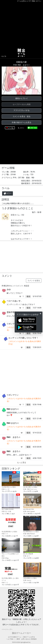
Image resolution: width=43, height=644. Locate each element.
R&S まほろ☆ (13, 409)
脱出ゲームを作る (29, 637)
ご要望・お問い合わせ (23, 639)
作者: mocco (27, 580)
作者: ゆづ (26, 556)
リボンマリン (13, 324)
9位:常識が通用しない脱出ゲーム (11, 572)
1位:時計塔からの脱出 (11, 480)
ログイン (38, 1)
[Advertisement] (21, 25)
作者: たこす (6, 489)
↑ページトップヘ (7, 629)
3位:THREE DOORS (11, 502)
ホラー (7, 194)
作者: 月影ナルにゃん (30, 489)
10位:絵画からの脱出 (32, 571)
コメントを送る (34, 281)
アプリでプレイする (22, 110)
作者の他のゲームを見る (22, 122)
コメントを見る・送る (22, 116)
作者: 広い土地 (6, 511)
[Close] (40, 313)
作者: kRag (5, 558)
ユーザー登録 (31, 1)
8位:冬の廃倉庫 (32, 546)
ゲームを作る (21, 1)
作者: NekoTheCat (29, 534)
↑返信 (28, 296)
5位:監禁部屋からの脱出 (11, 524)
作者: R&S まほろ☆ (21, 65)
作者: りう (5, 534)
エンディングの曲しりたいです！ (23, 338)
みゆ (9, 289)
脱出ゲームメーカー (21, 633)
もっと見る (22, 463)
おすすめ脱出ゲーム (15, 637)
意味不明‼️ (11, 312)
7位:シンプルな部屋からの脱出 (11, 547)
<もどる (4, 56)
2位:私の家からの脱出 (32, 480)
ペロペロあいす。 (15, 301)
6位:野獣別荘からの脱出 (32, 524)
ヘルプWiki (10, 639)
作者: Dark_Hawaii (29, 511)
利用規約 (34, 639)
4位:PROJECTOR (32, 502)
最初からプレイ (22, 98)
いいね (11, 128)
